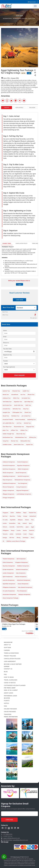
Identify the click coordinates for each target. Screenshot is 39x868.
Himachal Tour (16, 391)
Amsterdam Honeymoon (9, 594)
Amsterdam (12, 523)
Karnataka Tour (26, 398)
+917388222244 (7, 834)
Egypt (33, 527)
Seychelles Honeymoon (9, 584)
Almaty (19, 538)
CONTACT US (8, 669)
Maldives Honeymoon (23, 566)
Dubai (12, 513)
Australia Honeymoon (9, 580)
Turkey (19, 516)
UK (3, 541)
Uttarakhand (15, 394)
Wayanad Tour (30, 427)
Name (5, 331)
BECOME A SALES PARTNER (13, 664)
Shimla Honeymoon (8, 473)
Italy (19, 523)
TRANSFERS (8, 714)
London (5, 523)
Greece (27, 520)
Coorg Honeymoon (21, 487)
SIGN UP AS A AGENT (11, 690)
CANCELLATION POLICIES (12, 659)
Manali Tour (6, 416)
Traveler (6, 361)
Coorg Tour (6, 441)
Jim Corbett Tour (26, 416)
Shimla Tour (28, 412)
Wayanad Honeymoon (22, 490)
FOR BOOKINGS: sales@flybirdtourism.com (15, 840)
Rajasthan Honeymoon (23, 465)
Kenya (13, 530)
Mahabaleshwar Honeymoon (23, 480)
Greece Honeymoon (23, 584)
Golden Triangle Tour (8, 434)
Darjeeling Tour (32, 419)
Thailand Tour (32, 513)
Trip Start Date (7, 349)
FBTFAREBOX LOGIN (10, 696)
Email (5, 337)
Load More (19, 300)
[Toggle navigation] (35, 6)
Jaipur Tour (6, 430)
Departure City (7, 355)
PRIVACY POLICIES (10, 656)
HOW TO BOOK (9, 677)
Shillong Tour (33, 437)
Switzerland (33, 516)
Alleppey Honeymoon (9, 494)
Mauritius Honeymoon (9, 566)
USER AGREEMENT (10, 661)
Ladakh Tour (26, 391)
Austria (25, 530)
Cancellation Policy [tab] (21, 243)
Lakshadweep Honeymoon (24, 494)
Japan (27, 527)
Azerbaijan (26, 538)
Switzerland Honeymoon (24, 580)
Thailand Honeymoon (9, 559)
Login (19, 284)
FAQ (5, 674)
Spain (30, 523)
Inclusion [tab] (32, 108)
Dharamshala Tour (19, 427)
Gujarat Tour (29, 444)
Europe (25, 516)
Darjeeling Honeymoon (9, 476)
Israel (25, 534)
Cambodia (18, 534)
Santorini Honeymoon (22, 569)
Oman (32, 538)
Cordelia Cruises (7, 444)
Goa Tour (23, 394)
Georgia (5, 538)
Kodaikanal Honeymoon (9, 483)
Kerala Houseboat (20, 419)
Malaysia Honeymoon (24, 594)
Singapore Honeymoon (21, 562)
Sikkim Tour (16, 398)
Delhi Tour (28, 405)
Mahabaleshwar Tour (21, 437)
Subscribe (9, 820)
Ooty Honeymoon (8, 480)
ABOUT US (7, 645)
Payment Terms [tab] (7, 243)
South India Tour (19, 405)
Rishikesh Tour (15, 416)
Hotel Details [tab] (19, 108)
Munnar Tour (15, 441)
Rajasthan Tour (18, 402)
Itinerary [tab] (7, 108)
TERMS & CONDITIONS (11, 653)
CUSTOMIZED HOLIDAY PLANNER (15, 685)
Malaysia (20, 520)
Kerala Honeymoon (23, 462)
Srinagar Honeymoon (8, 498)
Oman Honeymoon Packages (11, 598)
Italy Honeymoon (21, 573)
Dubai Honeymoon (8, 562)
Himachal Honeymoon (9, 465)
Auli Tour (19, 423)
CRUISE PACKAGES (10, 712)
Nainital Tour (27, 423)
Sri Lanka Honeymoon (9, 591)
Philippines (6, 530)
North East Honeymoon (9, 469)
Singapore (5, 513)
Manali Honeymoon (21, 473)
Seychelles (13, 520)
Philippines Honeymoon (9, 587)
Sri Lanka (5, 520)
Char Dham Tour (7, 427)
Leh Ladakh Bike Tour (9, 423)
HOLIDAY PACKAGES (10, 709)
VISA (5, 706)
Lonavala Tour (6, 409)
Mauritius (12, 516)
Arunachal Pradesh (8, 419)
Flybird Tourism (17, 857)
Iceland (25, 523)
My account (32, 2)
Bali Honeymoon (21, 559)
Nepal (25, 513)
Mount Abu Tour (21, 434)
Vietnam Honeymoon (21, 577)
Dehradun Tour (17, 409)
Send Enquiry (19, 375)
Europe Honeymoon (8, 569)
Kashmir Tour (6, 391)
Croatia (19, 530)
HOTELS (6, 703)
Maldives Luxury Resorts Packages (16, 541)
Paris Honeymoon (22, 591)
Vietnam (5, 527)
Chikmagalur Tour (17, 412)
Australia (12, 527)
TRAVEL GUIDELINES (11, 680)
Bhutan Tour (31, 394)
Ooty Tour (26, 409)
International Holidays (20, 18)
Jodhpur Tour (15, 430)
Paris (33, 520)
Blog (6, 672)
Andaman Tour (7, 398)
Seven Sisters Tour (19, 444)
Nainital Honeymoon (23, 476)
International (7, 18)
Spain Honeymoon (8, 577)
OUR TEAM (7, 647)
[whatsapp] (35, 70)
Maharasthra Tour (25, 441)
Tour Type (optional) (9, 367)
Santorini (32, 530)
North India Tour (7, 405)
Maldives (18, 513)
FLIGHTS (7, 700)
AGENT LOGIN (9, 693)
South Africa (20, 527)
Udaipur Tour (24, 430)
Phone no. (6, 343)
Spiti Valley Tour (29, 402)
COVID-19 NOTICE (10, 683)
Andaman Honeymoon (9, 462)
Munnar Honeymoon (8, 487)
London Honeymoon (8, 573)
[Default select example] (19, 364)
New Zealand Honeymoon (25, 587)
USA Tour (12, 538)
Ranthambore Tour (8, 437)
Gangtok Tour (6, 412)
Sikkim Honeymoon (23, 469)
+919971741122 (7, 836)
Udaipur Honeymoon (8, 490)
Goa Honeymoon (23, 483)
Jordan (12, 534)
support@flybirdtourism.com (10, 838)
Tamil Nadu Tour (7, 402)
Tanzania (5, 534)
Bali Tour (5, 516)
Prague (31, 534)
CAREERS (7, 650)
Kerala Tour (6, 394)
